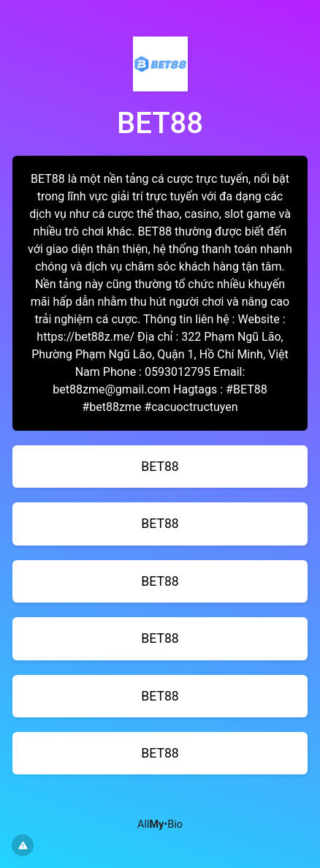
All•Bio (160, 824)
